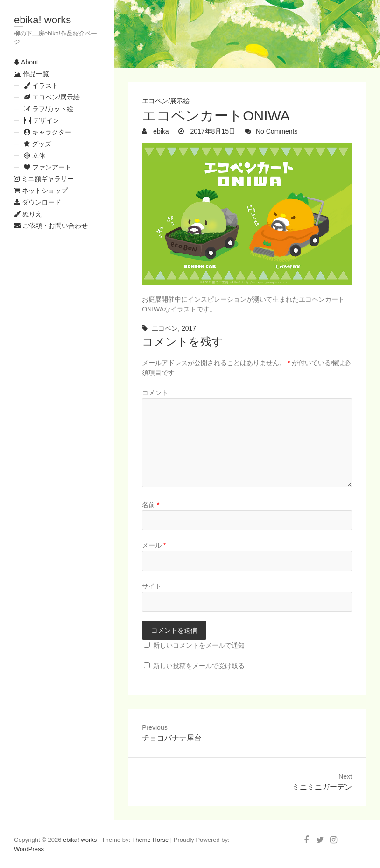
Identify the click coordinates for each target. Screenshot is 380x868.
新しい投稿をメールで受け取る (199, 666)
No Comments (277, 131)
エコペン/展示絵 (166, 101)
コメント (155, 393)
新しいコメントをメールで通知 (199, 645)
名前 (151, 505)
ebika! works (42, 20)
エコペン (165, 328)
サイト (152, 586)
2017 (189, 328)
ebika (160, 131)
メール (154, 545)
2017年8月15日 (212, 131)
